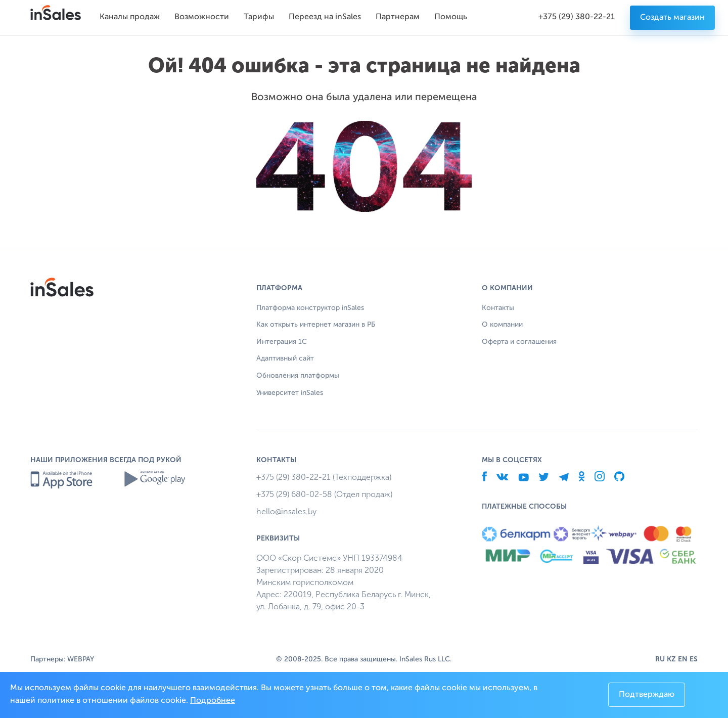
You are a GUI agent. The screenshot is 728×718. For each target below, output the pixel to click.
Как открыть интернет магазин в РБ (316, 325)
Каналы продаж (130, 17)
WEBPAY (81, 659)
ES (694, 659)
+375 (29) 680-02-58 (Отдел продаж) (324, 494)
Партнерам (398, 17)
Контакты (498, 308)
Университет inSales (290, 393)
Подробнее (213, 701)
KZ (671, 659)
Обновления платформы (298, 376)
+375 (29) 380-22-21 (577, 17)
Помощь (451, 17)
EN (683, 659)
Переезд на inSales (325, 17)
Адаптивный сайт (285, 358)
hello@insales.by (286, 511)
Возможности (202, 17)
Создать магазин (672, 18)
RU (660, 659)
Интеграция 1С (282, 342)
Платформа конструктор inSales (310, 308)
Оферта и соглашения (519, 342)
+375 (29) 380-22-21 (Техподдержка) (324, 477)
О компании (502, 325)
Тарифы (259, 17)
